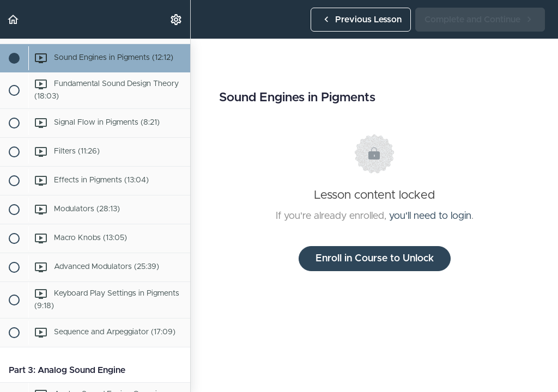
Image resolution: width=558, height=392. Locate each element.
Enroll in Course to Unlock (375, 259)
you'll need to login (430, 216)
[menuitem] (177, 19)
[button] (14, 19)
